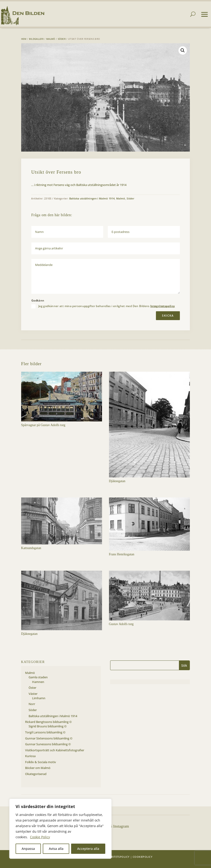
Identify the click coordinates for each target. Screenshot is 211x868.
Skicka (168, 316)
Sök (184, 665)
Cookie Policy (40, 837)
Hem (24, 39)
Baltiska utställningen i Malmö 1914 (92, 198)
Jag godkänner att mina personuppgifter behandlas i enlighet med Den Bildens (107, 306)
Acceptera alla (88, 849)
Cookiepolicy (143, 857)
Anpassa (28, 849)
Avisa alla (56, 849)
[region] (60, 829)
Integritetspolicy (163, 306)
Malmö (51, 39)
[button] (183, 50)
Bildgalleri (36, 39)
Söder (62, 39)
